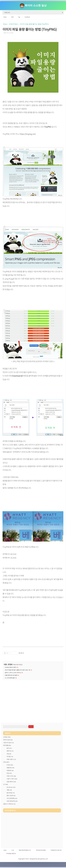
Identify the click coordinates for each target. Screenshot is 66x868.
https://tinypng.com (28, 134)
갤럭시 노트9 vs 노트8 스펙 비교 (13, 673)
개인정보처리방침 (41, 850)
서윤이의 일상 (9, 743)
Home (5, 17)
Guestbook (27, 17)
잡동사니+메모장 (9, 804)
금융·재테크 (11, 782)
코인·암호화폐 (12, 798)
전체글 (7, 737)
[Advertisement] (33, 699)
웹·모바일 (11, 793)
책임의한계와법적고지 (25, 850)
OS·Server (11, 787)
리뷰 (12, 17)
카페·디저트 (11, 776)
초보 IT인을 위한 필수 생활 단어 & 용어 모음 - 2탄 (18, 670)
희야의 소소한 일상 (36, 5)
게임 (9, 754)
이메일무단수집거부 (56, 850)
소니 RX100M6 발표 (10, 678)
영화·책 (10, 751)
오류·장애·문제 (12, 801)
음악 (9, 748)
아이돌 (10, 757)
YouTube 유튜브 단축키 (11, 667)
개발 (9, 790)
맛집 (9, 773)
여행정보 (10, 770)
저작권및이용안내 (11, 854)
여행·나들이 (11, 759)
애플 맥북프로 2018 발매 (11, 675)
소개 (13, 850)
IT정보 (10, 664)
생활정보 (10, 768)
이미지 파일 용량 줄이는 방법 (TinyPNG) (30, 29)
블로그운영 (11, 796)
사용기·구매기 (12, 779)
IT (6, 784)
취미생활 (7, 745)
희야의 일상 (8, 740)
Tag (19, 17)
